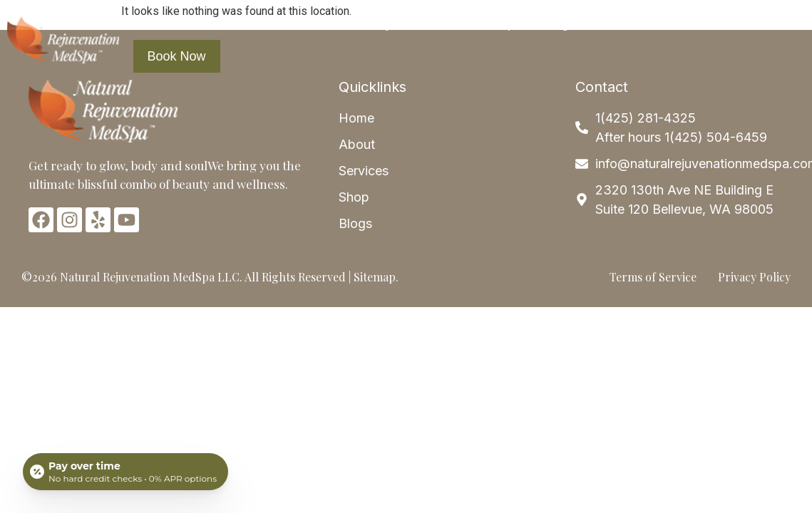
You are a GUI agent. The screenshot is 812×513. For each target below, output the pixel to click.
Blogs (559, 24)
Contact (697, 24)
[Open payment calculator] (125, 472)
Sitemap (375, 277)
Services (307, 24)
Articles (625, 24)
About (227, 24)
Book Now (177, 56)
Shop (500, 24)
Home (165, 24)
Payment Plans (413, 24)
